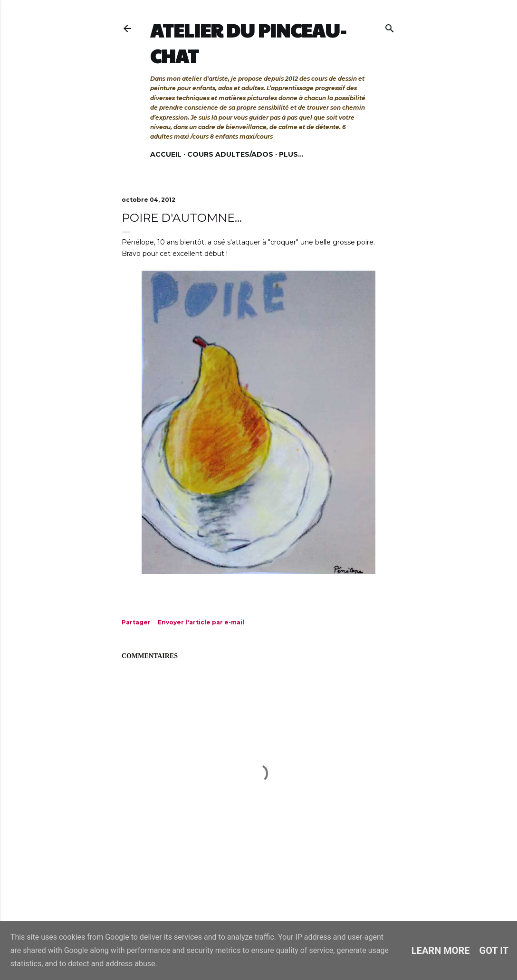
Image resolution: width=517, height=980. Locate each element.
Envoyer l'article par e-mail (201, 622)
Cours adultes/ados (230, 154)
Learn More (441, 951)
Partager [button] (136, 622)
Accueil (166, 154)
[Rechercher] (390, 26)
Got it (494, 951)
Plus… (291, 154)
